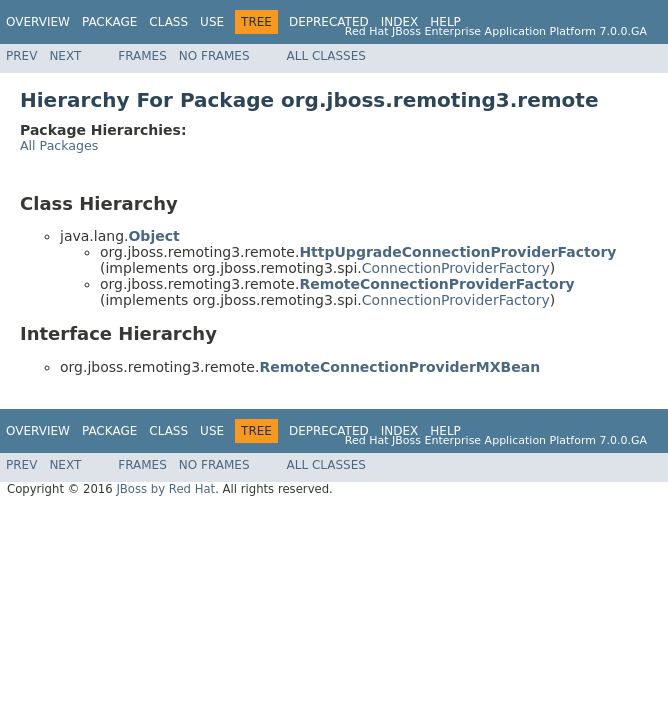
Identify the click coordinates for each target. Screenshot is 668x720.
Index (400, 22)
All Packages (59, 145)
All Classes (326, 56)
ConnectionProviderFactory (456, 268)
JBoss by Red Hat (165, 489)
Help (445, 22)
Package (109, 22)
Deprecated (329, 22)
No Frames (214, 56)
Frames (142, 56)
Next (65, 56)
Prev (21, 56)
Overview (38, 22)
